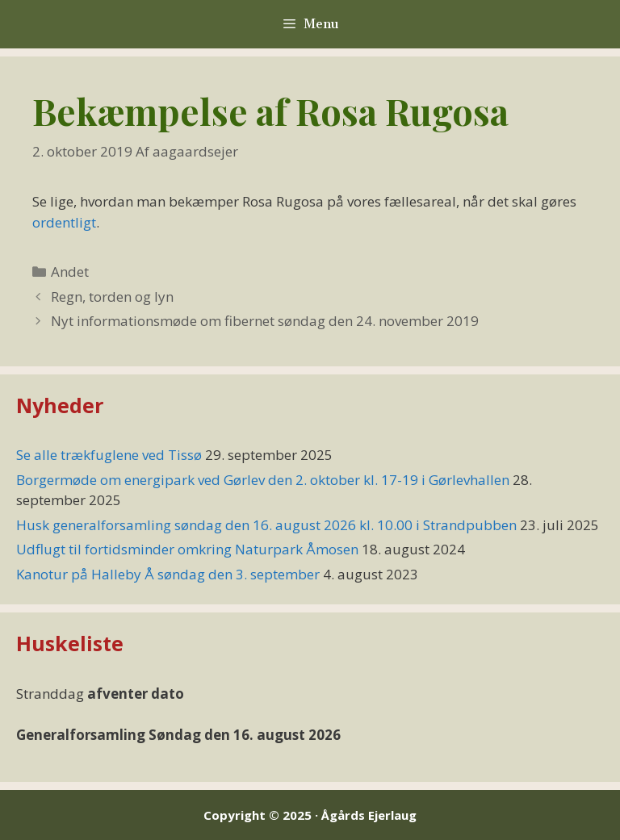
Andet (70, 272)
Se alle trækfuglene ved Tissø (109, 455)
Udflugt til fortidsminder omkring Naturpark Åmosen (187, 549)
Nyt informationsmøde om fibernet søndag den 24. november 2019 (265, 321)
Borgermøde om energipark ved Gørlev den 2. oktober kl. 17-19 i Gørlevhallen (263, 480)
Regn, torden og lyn (112, 297)
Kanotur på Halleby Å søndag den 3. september (168, 574)
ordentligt (64, 222)
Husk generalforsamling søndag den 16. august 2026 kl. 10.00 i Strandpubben (266, 525)
